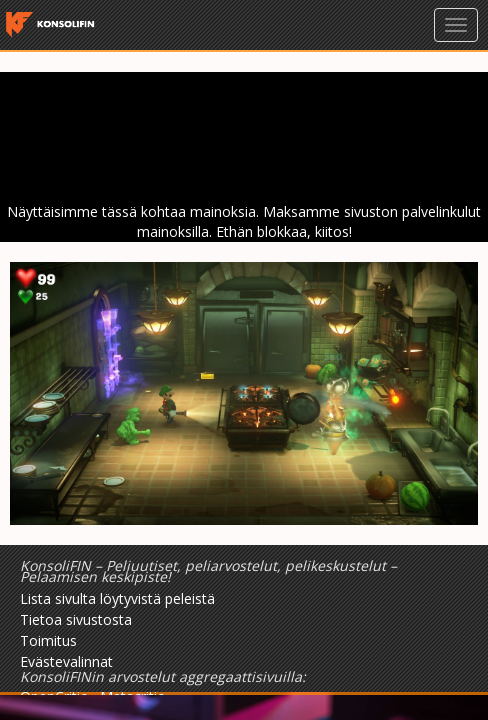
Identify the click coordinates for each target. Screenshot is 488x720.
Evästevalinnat (66, 661)
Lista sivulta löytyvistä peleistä (117, 598)
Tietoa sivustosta (76, 619)
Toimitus (48, 640)
